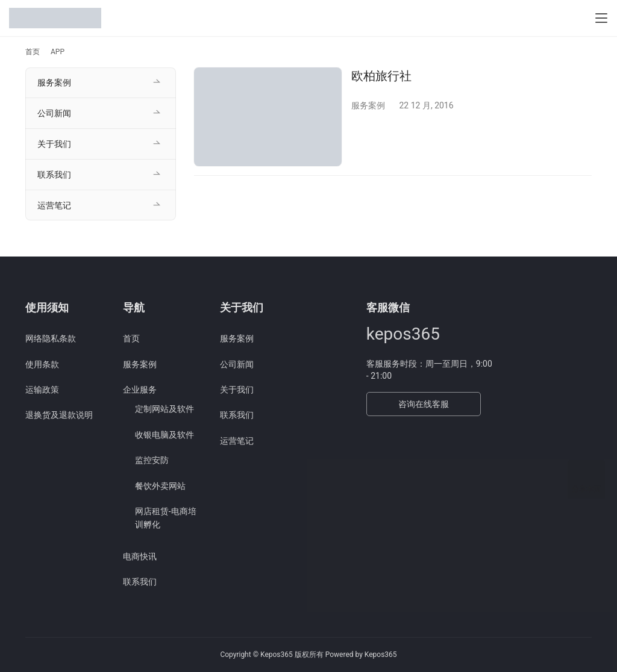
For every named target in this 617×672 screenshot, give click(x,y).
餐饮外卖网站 (160, 486)
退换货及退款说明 (59, 415)
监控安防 (152, 460)
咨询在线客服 (424, 404)
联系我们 (54, 175)
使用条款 (42, 364)
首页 (33, 52)
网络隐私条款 (51, 338)
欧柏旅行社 (381, 76)
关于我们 (54, 144)
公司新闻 (54, 113)
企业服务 (140, 390)
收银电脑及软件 (164, 435)
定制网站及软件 (164, 409)
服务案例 (368, 105)
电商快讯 (140, 556)
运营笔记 (54, 205)
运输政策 (42, 390)
